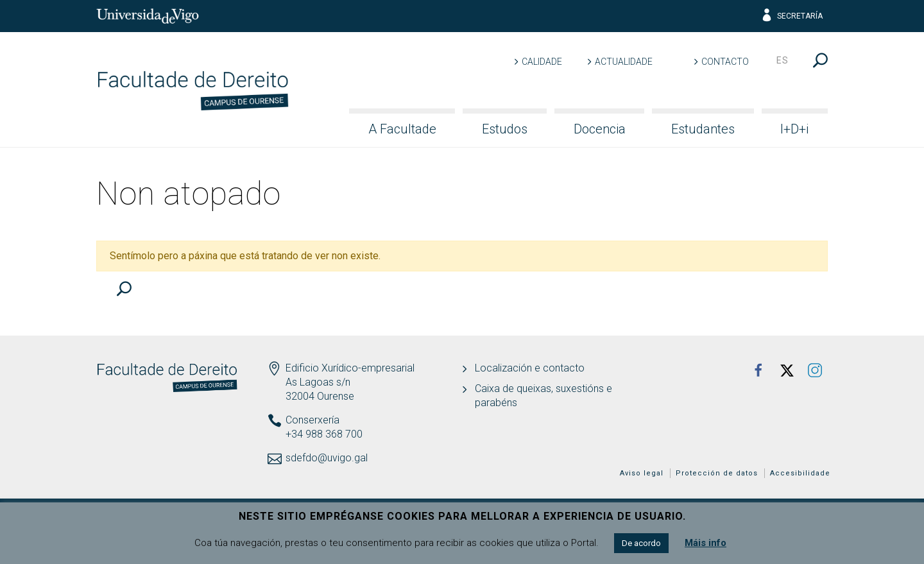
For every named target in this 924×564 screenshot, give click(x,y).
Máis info (706, 543)
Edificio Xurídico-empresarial (350, 368)
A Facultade (402, 129)
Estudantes (703, 129)
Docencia (600, 129)
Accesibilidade (800, 473)
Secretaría (791, 16)
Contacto (725, 62)
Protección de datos (717, 473)
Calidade (542, 62)
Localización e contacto (530, 368)
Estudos (505, 129)
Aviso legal (642, 473)
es (783, 60)
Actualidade (624, 62)
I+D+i (794, 129)
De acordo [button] (641, 543)
